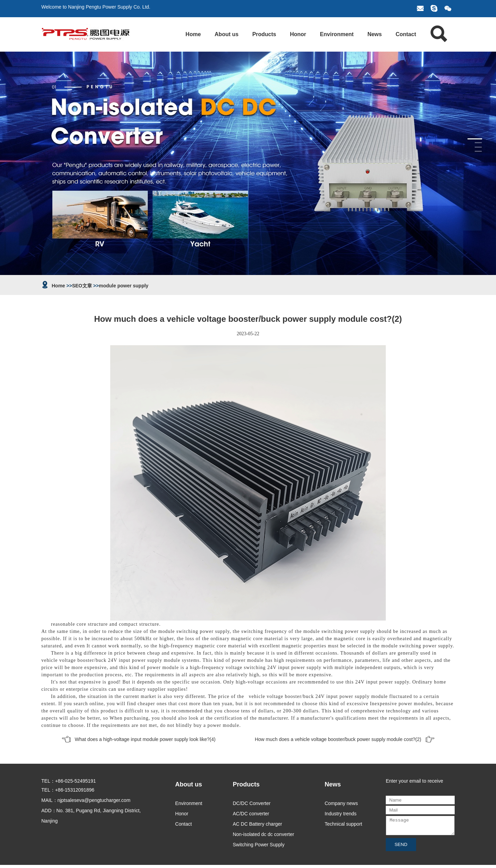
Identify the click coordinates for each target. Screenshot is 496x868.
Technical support (343, 824)
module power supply (124, 286)
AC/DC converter (251, 814)
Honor (298, 34)
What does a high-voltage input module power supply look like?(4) (145, 739)
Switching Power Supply (259, 845)
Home (193, 34)
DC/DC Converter (252, 803)
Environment (337, 34)
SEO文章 (82, 286)
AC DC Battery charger (257, 824)
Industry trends (340, 814)
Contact (406, 34)
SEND (401, 848)
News (375, 34)
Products (264, 34)
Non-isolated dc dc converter (263, 834)
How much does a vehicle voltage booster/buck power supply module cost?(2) (338, 739)
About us (226, 34)
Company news (341, 803)
